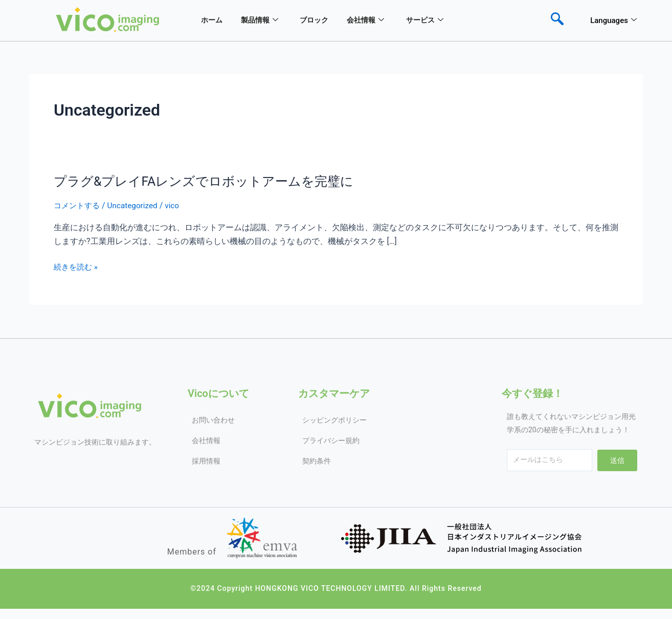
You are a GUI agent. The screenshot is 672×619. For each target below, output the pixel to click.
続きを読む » (77, 267)
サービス (438, 20)
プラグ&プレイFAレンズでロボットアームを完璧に (209, 181)
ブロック (320, 20)
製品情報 (261, 20)
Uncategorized (137, 205)
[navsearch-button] (557, 20)
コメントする (78, 205)
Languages (613, 20)
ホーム (209, 20)
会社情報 (375, 20)
